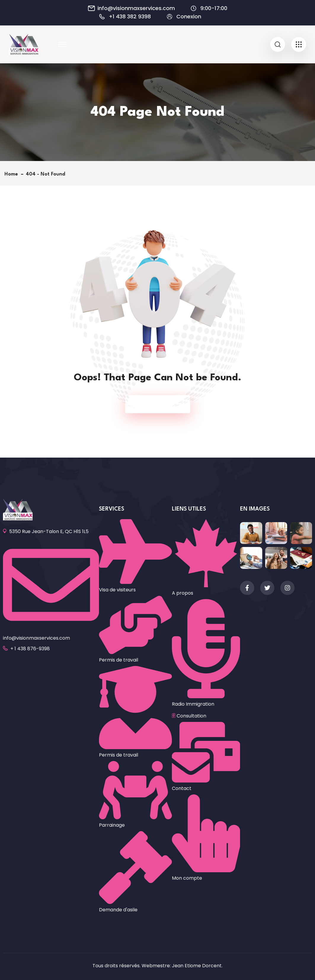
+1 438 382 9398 (130, 17)
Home (13, 174)
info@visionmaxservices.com (136, 8)
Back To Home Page (155, 404)
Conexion (189, 17)
